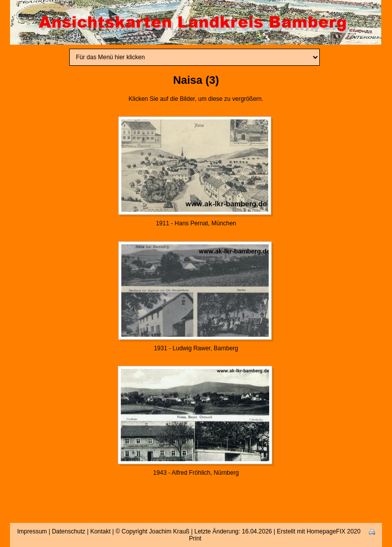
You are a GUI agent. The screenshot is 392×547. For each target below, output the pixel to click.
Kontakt (101, 531)
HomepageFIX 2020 (334, 531)
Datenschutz (68, 531)
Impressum (32, 531)
